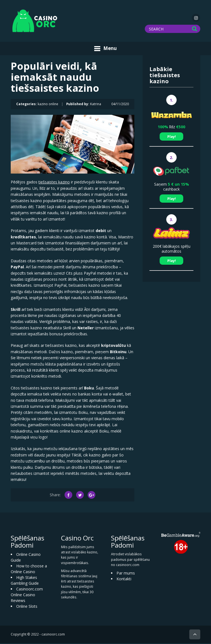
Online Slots (27, 607)
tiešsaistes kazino (54, 183)
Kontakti (124, 580)
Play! (172, 137)
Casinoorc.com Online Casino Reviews (27, 596)
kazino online (48, 105)
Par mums (126, 574)
